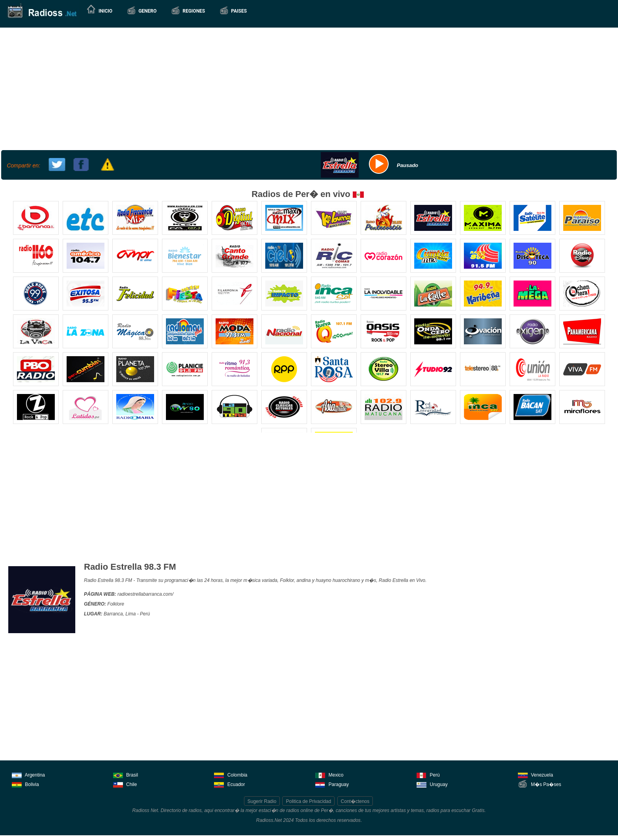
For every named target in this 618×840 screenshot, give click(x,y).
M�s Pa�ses (540, 784)
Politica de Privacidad (308, 801)
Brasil (126, 774)
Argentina (28, 774)
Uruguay (432, 784)
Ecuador (229, 784)
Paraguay (332, 784)
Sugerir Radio (262, 801)
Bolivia (25, 784)
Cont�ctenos (355, 801)
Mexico (329, 774)
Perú (428, 774)
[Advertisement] (308, 88)
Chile (125, 784)
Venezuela (535, 774)
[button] (141, 11)
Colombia (231, 774)
